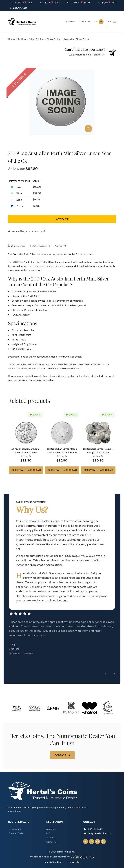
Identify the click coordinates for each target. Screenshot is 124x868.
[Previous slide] (107, 674)
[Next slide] (113, 674)
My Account (15, 829)
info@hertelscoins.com (100, 833)
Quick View (17, 470)
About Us (51, 829)
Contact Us (62, 755)
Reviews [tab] (60, 245)
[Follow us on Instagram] (92, 841)
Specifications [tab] (40, 245)
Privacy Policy (74, 862)
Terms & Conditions (53, 862)
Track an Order (16, 833)
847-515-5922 (20, 8)
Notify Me (62, 219)
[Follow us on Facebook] (86, 841)
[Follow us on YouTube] (97, 841)
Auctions (51, 837)
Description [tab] (17, 245)
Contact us (98, 55)
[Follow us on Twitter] (103, 841)
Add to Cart (35, 470)
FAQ (48, 833)
